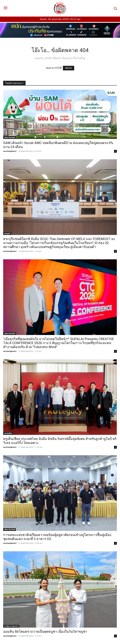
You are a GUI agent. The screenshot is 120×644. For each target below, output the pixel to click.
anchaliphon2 (10, 151)
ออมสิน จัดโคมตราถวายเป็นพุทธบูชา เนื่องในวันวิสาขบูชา (45, 632)
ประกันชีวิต (8, 433)
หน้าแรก (69, 68)
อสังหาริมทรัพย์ (9, 137)
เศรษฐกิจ (7, 234)
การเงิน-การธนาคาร (11, 626)
